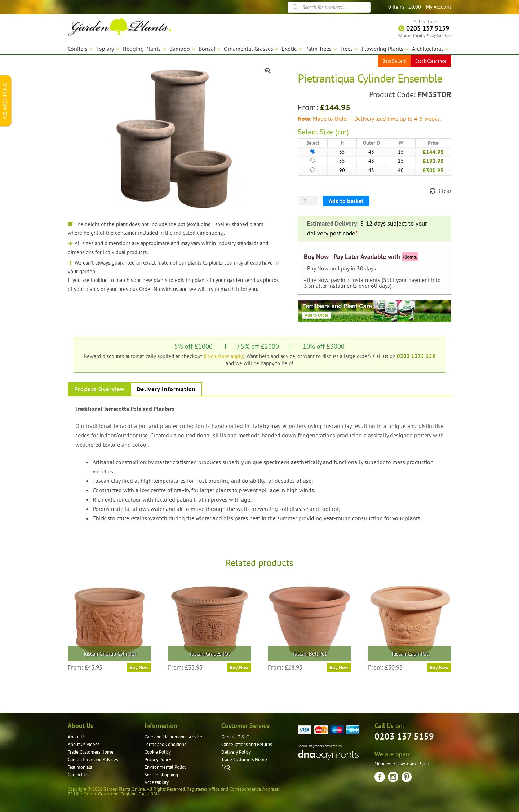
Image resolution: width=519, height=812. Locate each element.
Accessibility (157, 782)
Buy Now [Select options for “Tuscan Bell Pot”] (339, 667)
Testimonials (80, 767)
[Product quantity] (308, 200)
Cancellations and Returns (247, 744)
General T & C (235, 737)
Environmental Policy (165, 767)
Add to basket (346, 201)
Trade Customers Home (91, 752)
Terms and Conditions (165, 744)
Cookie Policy (158, 752)
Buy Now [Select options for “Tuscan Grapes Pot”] (239, 667)
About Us (77, 737)
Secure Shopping (161, 775)
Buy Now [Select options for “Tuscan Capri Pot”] (439, 667)
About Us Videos (84, 744)
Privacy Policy (158, 760)
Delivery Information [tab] (166, 389)
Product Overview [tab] (99, 389)
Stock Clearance (431, 61)
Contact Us (78, 775)
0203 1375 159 (416, 356)
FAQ (226, 767)
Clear (445, 191)
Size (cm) (334, 132)
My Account (439, 7)
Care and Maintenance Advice (173, 737)
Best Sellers (394, 61)
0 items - (405, 7)
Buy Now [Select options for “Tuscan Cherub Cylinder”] (139, 667)
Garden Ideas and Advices (93, 760)
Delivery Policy (236, 752)
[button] (268, 71)
